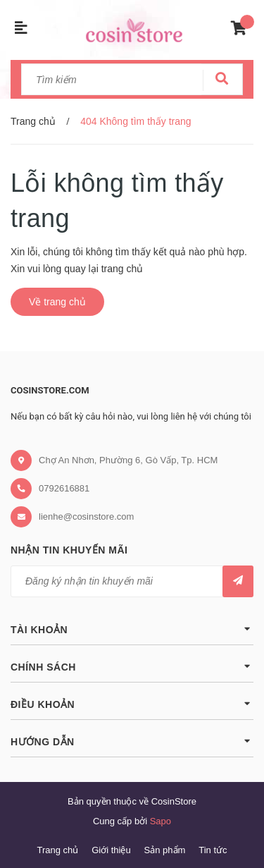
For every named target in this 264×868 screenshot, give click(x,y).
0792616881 (64, 488)
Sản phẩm (165, 850)
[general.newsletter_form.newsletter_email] (132, 581)
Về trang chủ (57, 302)
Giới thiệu (111, 850)
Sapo (161, 821)
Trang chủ (57, 850)
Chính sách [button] (132, 666)
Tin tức (213, 850)
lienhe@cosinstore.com (86, 516)
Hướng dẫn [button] (132, 741)
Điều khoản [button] (132, 703)
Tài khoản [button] (132, 629)
